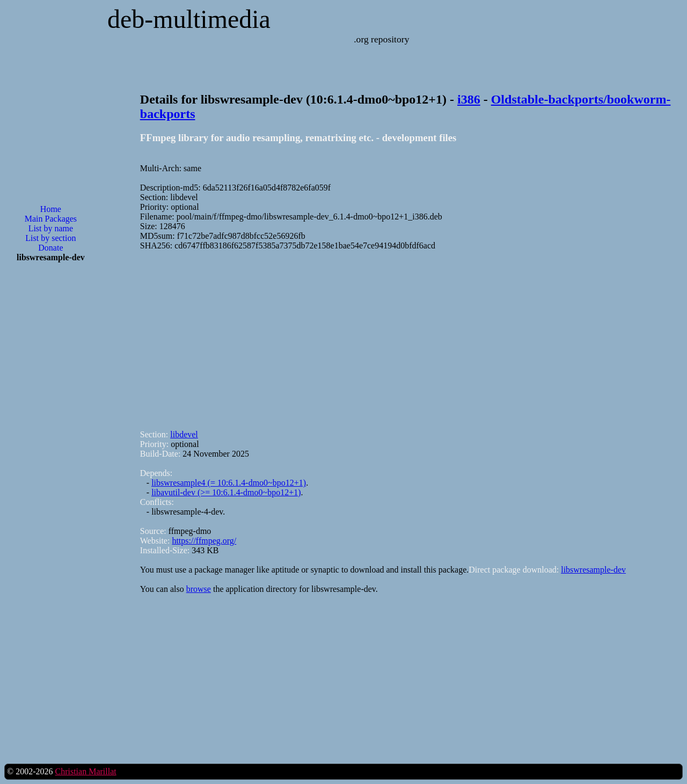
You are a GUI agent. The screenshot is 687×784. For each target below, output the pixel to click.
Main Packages (51, 219)
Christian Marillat (85, 771)
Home (51, 209)
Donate (50, 248)
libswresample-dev (593, 570)
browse (199, 589)
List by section (50, 238)
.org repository (381, 39)
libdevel (184, 434)
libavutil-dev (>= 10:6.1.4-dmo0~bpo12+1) (226, 492)
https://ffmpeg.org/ (204, 541)
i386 (469, 99)
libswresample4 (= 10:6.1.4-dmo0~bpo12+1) (229, 483)
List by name (51, 228)
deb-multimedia (189, 19)
